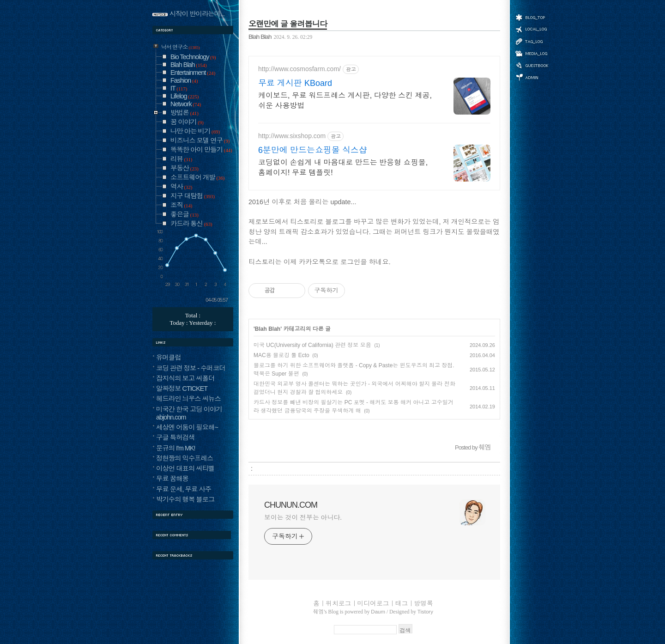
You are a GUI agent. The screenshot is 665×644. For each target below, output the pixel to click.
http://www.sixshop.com (292, 136)
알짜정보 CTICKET (182, 389)
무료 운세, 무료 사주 (184, 489)
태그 (532, 41)
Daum (378, 612)
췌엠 (318, 612)
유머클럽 (169, 358)
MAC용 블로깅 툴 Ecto (281, 355)
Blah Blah (260, 37)
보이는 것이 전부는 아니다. (303, 517)
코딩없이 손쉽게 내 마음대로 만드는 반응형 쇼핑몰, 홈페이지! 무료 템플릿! (343, 167)
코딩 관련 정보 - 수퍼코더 (191, 368)
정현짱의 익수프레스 (185, 458)
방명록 (532, 65)
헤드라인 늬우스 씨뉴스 (188, 399)
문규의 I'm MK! (176, 448)
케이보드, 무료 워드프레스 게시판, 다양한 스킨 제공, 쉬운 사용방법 (345, 100)
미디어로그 (532, 53)
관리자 (532, 76)
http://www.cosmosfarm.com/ (299, 69)
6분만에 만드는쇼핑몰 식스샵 (313, 150)
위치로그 (532, 29)
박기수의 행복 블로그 (185, 499)
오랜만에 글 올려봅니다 (288, 24)
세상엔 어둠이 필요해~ (187, 427)
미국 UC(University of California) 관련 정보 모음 (312, 345)
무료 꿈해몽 (172, 479)
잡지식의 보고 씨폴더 (185, 378)
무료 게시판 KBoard (295, 83)
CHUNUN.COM (291, 505)
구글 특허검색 (175, 437)
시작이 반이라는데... (197, 14)
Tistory (425, 612)
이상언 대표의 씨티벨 (185, 468)
